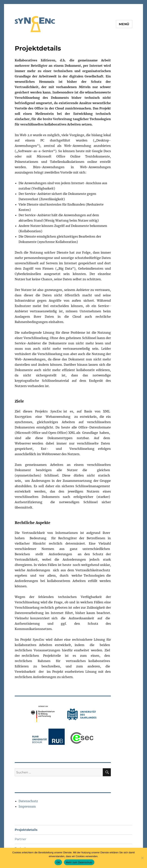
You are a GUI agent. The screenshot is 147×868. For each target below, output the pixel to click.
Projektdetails (26, 830)
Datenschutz (28, 801)
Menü (124, 24)
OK (58, 862)
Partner (20, 839)
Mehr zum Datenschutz (79, 862)
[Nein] (142, 858)
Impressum (27, 806)
